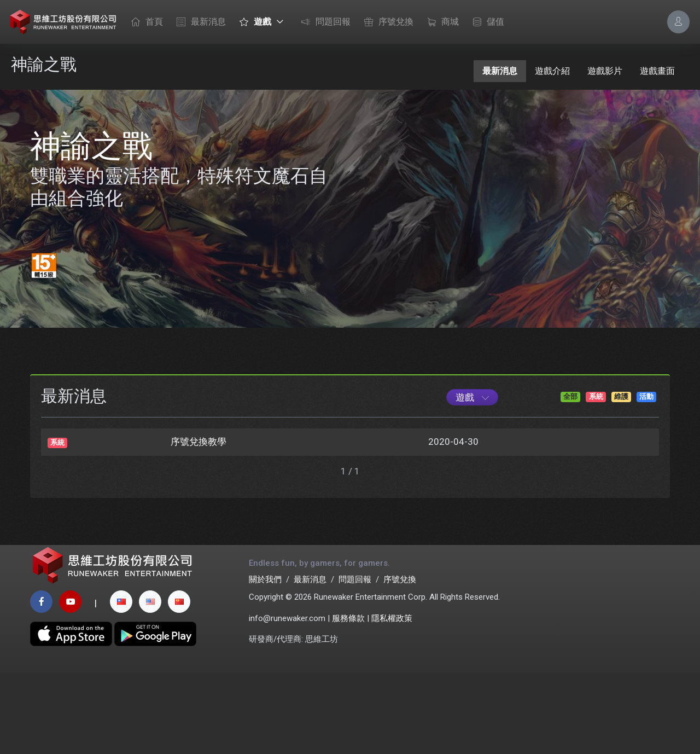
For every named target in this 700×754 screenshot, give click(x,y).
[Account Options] (678, 22)
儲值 (486, 22)
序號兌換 (386, 22)
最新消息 (199, 22)
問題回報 (323, 22)
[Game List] (472, 471)
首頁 (144, 22)
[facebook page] (41, 683)
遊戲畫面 (657, 71)
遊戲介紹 (552, 71)
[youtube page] (70, 683)
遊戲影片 (605, 71)
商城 (440, 22)
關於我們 (265, 660)
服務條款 (348, 699)
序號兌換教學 (199, 515)
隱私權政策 (392, 699)
